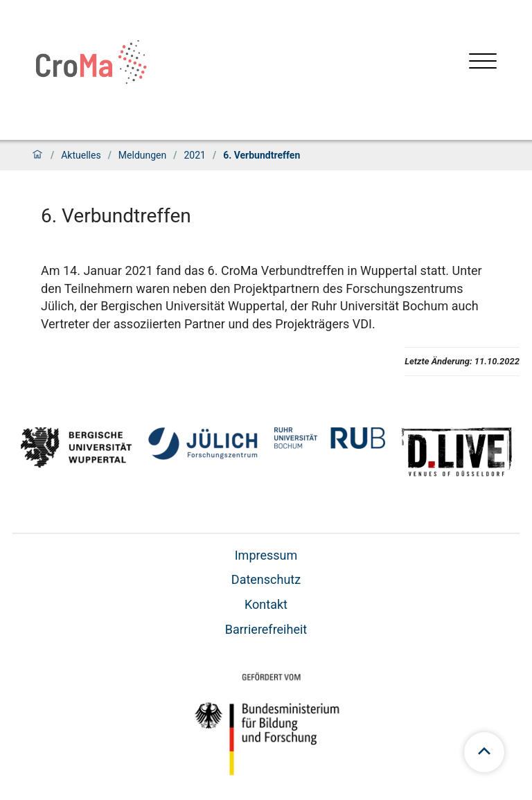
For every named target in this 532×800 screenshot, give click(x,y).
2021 (194, 155)
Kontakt (266, 604)
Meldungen (142, 155)
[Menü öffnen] (483, 63)
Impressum (266, 555)
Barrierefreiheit (266, 629)
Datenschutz (266, 579)
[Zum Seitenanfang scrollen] (484, 752)
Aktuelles (81, 155)
